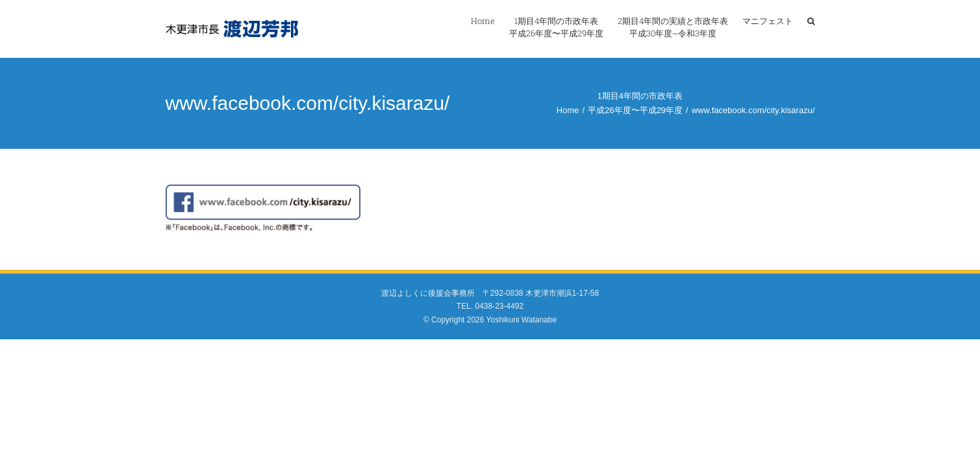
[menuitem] (449, 27)
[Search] (811, 27)
